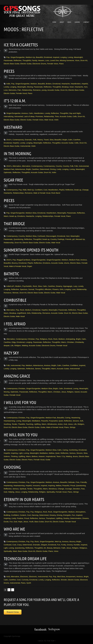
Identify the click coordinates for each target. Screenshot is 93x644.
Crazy (19, 545)
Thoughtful (27, 60)
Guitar (43, 427)
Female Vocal (21, 93)
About (62, 22)
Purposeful (53, 421)
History (40, 140)
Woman (15, 293)
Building (7, 515)
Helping (11, 492)
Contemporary (18, 140)
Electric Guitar (26, 64)
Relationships (18, 193)
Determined (44, 169)
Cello (75, 116)
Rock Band (56, 193)
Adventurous (20, 169)
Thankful (21, 424)
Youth (31, 522)
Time (57, 116)
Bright (65, 140)
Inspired (56, 57)
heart (72, 87)
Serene (38, 369)
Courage (68, 489)
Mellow (51, 453)
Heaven (41, 60)
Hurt (86, 87)
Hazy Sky (12, 353)
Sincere (76, 421)
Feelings (61, 239)
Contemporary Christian (25, 339)
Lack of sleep (29, 116)
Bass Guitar (39, 522)
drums (67, 263)
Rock (35, 286)
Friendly (83, 482)
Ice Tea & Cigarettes (22, 45)
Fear (83, 489)
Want (15, 551)
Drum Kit (84, 60)
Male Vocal (49, 120)
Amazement (71, 577)
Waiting (25, 345)
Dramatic (28, 140)
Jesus (64, 392)
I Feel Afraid (15, 324)
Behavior (57, 548)
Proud (73, 486)
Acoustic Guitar (53, 90)
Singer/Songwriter (18, 57)
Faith (63, 548)
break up (78, 190)
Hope (20, 522)
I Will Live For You (21, 402)
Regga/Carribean (24, 260)
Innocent (36, 486)
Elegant (44, 545)
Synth (29, 583)
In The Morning (18, 153)
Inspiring (14, 453)
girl (74, 239)
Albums (77, 22)
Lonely (6, 87)
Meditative (36, 421)
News (69, 22)
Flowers (56, 289)
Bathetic (12, 274)
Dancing (35, 515)
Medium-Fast (9, 169)
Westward (14, 127)
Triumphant (50, 518)
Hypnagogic (68, 286)
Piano (61, 64)
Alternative (17, 166)
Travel (46, 140)
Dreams (86, 518)
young (44, 90)
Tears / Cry (61, 456)
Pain (19, 90)
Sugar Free (14, 180)
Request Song (13, 612)
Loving (70, 57)
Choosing (13, 467)
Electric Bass (75, 263)
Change (85, 190)
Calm (31, 113)
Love (6, 90)
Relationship (27, 90)
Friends (68, 239)
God (65, 424)
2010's (9, 140)
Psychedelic (27, 286)
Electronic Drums (39, 64)
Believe (35, 456)
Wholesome (52, 424)
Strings (73, 427)
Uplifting (37, 424)
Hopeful (85, 84)
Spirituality (51, 492)
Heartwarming (9, 421)
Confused (41, 236)
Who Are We (15, 529)
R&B (25, 190)
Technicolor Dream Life (26, 559)
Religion (18, 345)
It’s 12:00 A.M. (16, 101)
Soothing (7, 424)
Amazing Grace (18, 376)
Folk (35, 140)
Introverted (19, 116)
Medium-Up (30, 57)
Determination (76, 518)
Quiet (61, 421)
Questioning (18, 239)
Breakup (65, 87)
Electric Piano (27, 460)
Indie (8, 84)
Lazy (75, 286)
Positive (20, 518)
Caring (68, 418)
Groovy (70, 545)
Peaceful (45, 421)
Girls (62, 289)
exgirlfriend (21, 313)
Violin (56, 120)
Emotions (21, 216)
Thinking (14, 456)
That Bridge (15, 224)
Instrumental (25, 146)
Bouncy (15, 263)
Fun (73, 515)
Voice (56, 551)
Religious (44, 339)
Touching (30, 424)
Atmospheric (80, 512)
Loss (47, 60)
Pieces (9, 71)
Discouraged (51, 236)
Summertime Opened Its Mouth (33, 250)
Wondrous (53, 489)
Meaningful (78, 57)
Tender (15, 424)
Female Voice (53, 64)
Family (34, 60)
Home (54, 22)
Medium (34, 84)
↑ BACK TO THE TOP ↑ (47, 641)
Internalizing (9, 116)
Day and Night (75, 113)
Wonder (64, 580)
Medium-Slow (31, 213)
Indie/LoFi (10, 286)
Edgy (14, 342)
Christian (70, 342)
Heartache (66, 84)
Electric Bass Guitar (12, 64)
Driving (53, 169)
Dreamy (59, 286)
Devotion (76, 489)
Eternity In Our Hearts (25, 499)
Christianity (79, 342)
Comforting (73, 450)
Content (23, 515)
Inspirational (51, 456)
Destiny (66, 518)
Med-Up (31, 190)
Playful (62, 190)
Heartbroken (76, 84)
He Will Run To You (22, 435)
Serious (72, 453)
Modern (18, 286)
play (6, 51)
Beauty (50, 548)
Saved (77, 392)
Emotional (48, 57)
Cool (45, 190)
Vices (77, 60)
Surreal (31, 289)
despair (7, 345)
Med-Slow (61, 577)
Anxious (25, 113)
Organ (30, 266)
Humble (77, 545)
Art (45, 548)
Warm (6, 216)
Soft (81, 421)
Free (77, 482)
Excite (6, 522)
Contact (86, 22)
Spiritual (23, 489)
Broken (49, 84)
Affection (48, 289)
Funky (63, 545)
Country (59, 166)
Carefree (77, 140)
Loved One (54, 60)
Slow (52, 140)
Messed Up (80, 239)
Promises (39, 116)
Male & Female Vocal (42, 193)
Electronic (24, 577)
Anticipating (70, 339)
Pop (8, 57)
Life (12, 345)
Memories (13, 90)
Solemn (7, 456)
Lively (59, 169)
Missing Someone (67, 60)
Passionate (8, 60)
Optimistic (8, 172)
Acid (8, 577)
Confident (39, 190)
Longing (63, 57)
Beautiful (39, 57)
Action (60, 424)
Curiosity (25, 580)
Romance (37, 90)
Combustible (16, 300)
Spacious (24, 289)
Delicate (71, 482)
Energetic (67, 515)
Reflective (18, 60)
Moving (30, 87)
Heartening (76, 418)
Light (21, 453)
